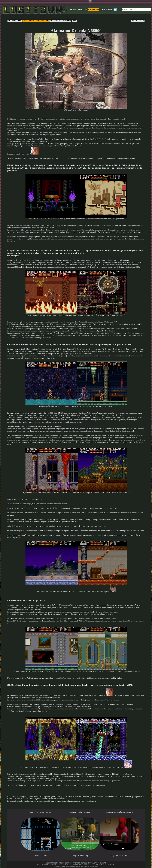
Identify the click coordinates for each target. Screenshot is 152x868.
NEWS (73, 9)
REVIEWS (94, 9)
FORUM (82, 9)
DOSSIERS (106, 9)
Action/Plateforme (60, 21)
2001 (75, 21)
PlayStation (15, 21)
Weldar (138, 21)
